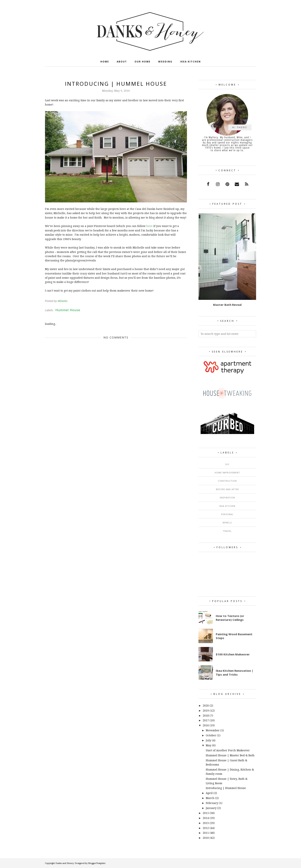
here (149, 226)
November (213, 730)
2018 (206, 715)
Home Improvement (227, 473)
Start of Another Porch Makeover (228, 750)
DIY (227, 464)
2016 (206, 725)
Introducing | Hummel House (226, 788)
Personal (227, 514)
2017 (206, 720)
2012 (206, 828)
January (211, 808)
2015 (206, 813)
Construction (227, 481)
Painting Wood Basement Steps (234, 636)
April (209, 793)
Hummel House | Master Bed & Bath (230, 755)
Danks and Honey (64, 863)
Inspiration (227, 498)
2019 (206, 710)
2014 (206, 818)
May (209, 745)
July (208, 740)
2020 (206, 705)
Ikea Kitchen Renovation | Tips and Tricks (234, 673)
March (210, 798)
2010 (206, 838)
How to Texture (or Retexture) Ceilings (230, 618)
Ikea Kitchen (227, 506)
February (212, 803)
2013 (206, 823)
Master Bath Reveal (227, 305)
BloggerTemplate (97, 863)
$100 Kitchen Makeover (233, 654)
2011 (206, 833)
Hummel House (68, 310)
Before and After (227, 489)
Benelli (227, 523)
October (211, 735)
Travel (227, 531)
